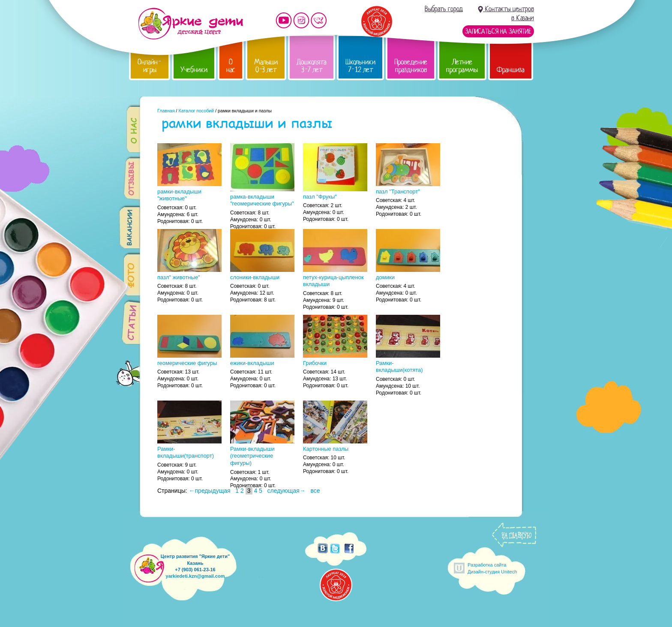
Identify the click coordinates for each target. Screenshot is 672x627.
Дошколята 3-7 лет (312, 66)
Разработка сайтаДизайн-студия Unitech (492, 568)
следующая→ (286, 491)
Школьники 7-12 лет (360, 66)
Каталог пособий (196, 111)
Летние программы (462, 66)
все (315, 491)
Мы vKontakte (319, 20)
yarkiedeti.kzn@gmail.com (195, 576)
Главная (166, 111)
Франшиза (511, 70)
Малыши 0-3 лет (266, 66)
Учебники (194, 70)
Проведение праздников (411, 66)
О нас (231, 66)
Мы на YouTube (284, 20)
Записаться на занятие (498, 31)
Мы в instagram (301, 20)
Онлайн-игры (150, 66)
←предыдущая (210, 491)
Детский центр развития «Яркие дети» (190, 24)
